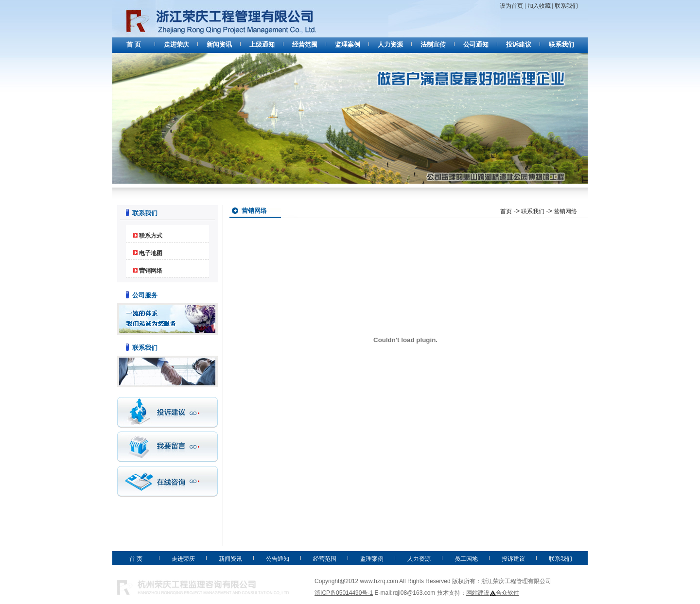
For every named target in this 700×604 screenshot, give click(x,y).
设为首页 (511, 6)
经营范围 (305, 44)
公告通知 (278, 559)
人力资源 (390, 44)
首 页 (133, 44)
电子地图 (151, 253)
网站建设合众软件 (493, 593)
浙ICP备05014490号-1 (344, 593)
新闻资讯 (219, 44)
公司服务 (145, 295)
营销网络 (151, 271)
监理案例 (348, 44)
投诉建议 (519, 44)
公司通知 (476, 44)
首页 (506, 211)
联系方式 (151, 236)
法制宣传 (433, 44)
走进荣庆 (176, 44)
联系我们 (566, 6)
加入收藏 (540, 6)
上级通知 (262, 44)
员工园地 (466, 559)
